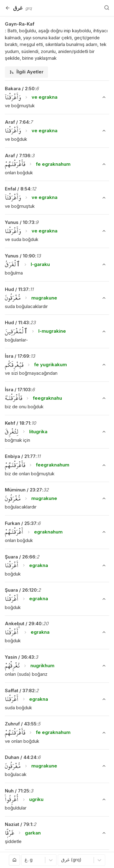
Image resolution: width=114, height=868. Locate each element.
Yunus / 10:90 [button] (20, 256)
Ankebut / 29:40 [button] (23, 624)
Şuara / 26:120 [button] (21, 590)
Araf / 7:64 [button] (17, 122)
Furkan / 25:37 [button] (21, 523)
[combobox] (25, 860)
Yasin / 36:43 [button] (19, 657)
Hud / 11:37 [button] (17, 289)
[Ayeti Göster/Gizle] (104, 97)
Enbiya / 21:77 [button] (20, 456)
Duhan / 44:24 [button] (21, 757)
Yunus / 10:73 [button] (20, 222)
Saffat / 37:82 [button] (20, 691)
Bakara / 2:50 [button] (20, 89)
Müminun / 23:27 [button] (23, 490)
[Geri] (8, 8)
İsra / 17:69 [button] (17, 356)
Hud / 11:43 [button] (17, 322)
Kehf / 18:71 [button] (17, 423)
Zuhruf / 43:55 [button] (21, 724)
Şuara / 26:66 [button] (20, 557)
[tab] (26, 72)
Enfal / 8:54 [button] (18, 189)
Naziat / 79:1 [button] (19, 824)
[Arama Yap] (107, 8)
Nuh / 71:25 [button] (17, 791)
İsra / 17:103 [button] (18, 390)
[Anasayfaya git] (15, 860)
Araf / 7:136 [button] (18, 156)
